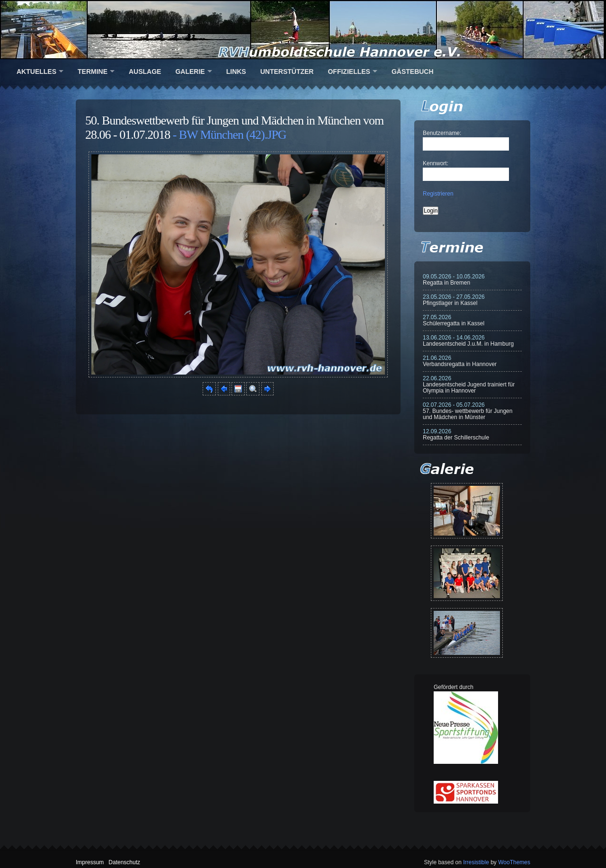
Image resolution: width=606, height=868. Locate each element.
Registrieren (438, 194)
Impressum (90, 862)
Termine (93, 72)
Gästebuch (413, 72)
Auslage (145, 72)
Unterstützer (287, 72)
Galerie (190, 72)
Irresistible (476, 862)
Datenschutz (124, 862)
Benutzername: (442, 133)
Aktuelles (36, 72)
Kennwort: (436, 163)
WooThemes (514, 862)
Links (236, 72)
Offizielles (349, 72)
